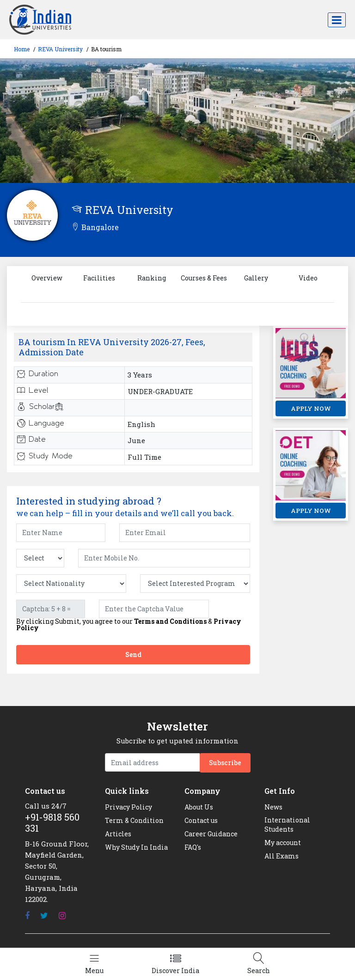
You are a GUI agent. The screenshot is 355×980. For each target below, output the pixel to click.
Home (22, 49)
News (273, 807)
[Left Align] (94, 964)
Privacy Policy (129, 807)
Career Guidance (211, 834)
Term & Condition (134, 820)
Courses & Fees (204, 278)
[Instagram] (62, 916)
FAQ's (193, 847)
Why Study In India (136, 847)
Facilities (99, 278)
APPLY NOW (311, 408)
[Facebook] (27, 916)
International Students (287, 825)
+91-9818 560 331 (52, 822)
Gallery (256, 278)
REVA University (60, 49)
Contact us (201, 820)
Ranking (152, 278)
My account (283, 843)
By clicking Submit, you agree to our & (129, 625)
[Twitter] (44, 916)
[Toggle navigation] (337, 20)
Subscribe (225, 763)
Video (308, 278)
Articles (118, 834)
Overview (47, 278)
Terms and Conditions (170, 621)
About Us (199, 807)
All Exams (282, 856)
